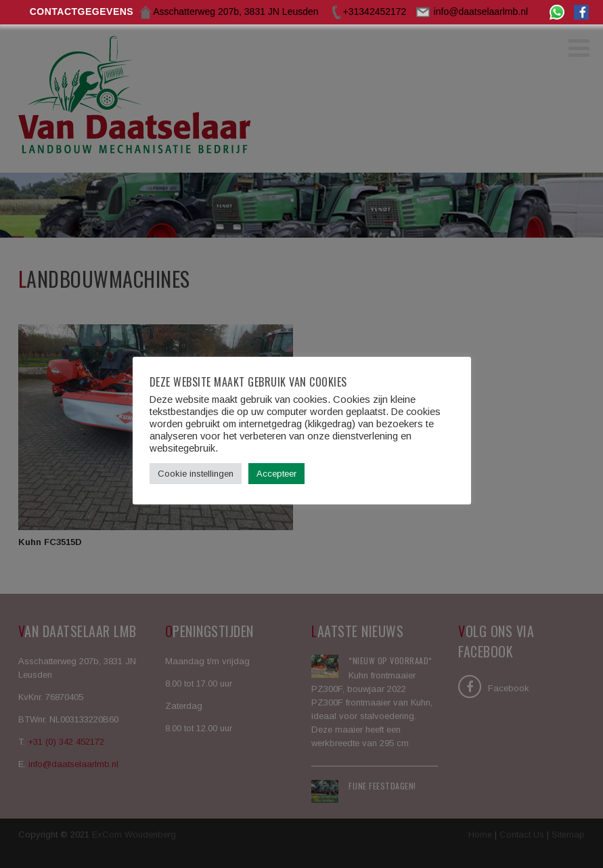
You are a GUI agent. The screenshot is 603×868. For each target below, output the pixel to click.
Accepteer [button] (276, 474)
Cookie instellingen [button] (196, 474)
